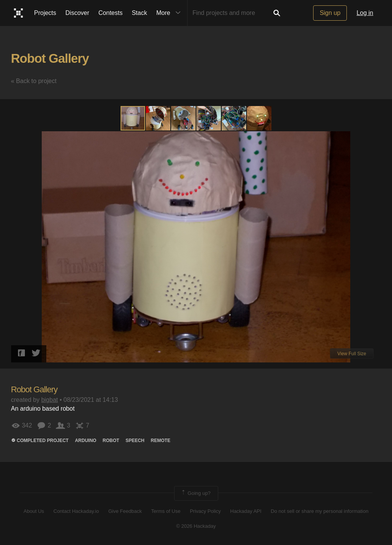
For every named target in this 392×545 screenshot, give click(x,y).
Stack (139, 13)
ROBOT (111, 441)
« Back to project (34, 81)
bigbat (50, 400)
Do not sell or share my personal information (319, 511)
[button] (158, 118)
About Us (34, 511)
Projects (45, 13)
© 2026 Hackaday (196, 526)
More (170, 13)
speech (135, 441)
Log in (365, 13)
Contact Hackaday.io (76, 511)
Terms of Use (166, 511)
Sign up (330, 13)
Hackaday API (246, 511)
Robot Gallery (50, 58)
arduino (86, 441)
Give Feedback (125, 511)
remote (161, 441)
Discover (77, 13)
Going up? (196, 493)
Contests (110, 13)
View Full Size (352, 354)
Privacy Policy (205, 511)
